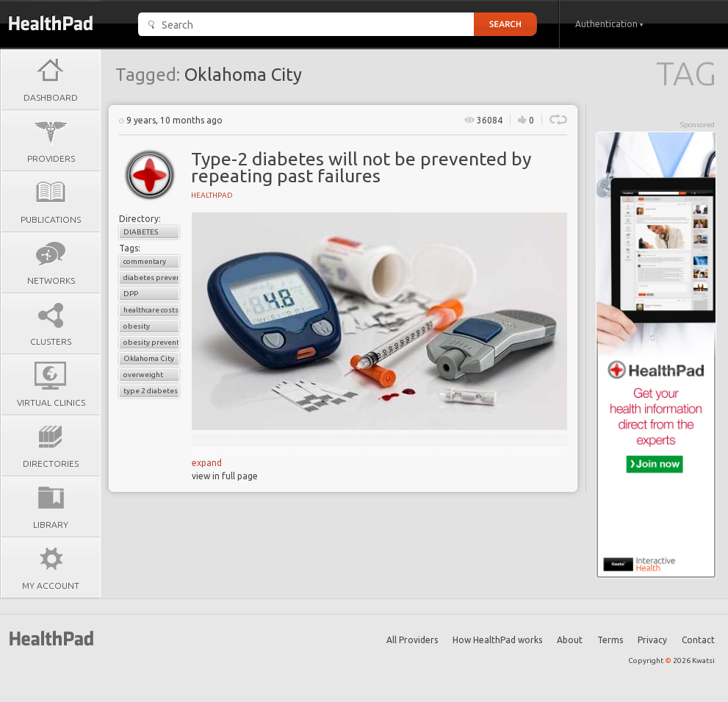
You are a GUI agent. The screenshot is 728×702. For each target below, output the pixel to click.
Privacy (652, 640)
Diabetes (141, 232)
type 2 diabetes (151, 391)
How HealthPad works (497, 640)
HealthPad (212, 195)
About (570, 640)
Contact (698, 640)
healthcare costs (151, 310)
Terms (610, 640)
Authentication (609, 24)
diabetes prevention (151, 277)
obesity (137, 326)
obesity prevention (151, 342)
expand (207, 463)
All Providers (412, 640)
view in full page (225, 476)
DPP (131, 294)
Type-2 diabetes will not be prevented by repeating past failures (361, 167)
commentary (145, 261)
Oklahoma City (149, 358)
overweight (143, 375)
